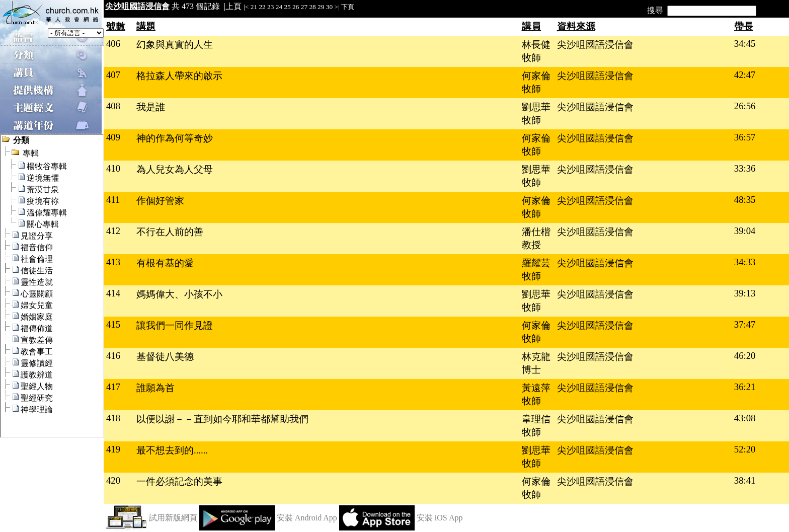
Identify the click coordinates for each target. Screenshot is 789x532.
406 (113, 44)
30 (329, 7)
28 (312, 7)
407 (113, 75)
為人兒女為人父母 (175, 169)
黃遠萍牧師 (536, 394)
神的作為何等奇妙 (175, 138)
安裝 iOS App (440, 518)
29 (321, 7)
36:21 (745, 387)
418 (113, 418)
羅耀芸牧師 (536, 270)
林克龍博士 (536, 363)
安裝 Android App (307, 518)
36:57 (745, 137)
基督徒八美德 (165, 357)
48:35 (745, 200)
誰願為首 (155, 388)
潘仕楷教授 (536, 238)
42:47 (745, 75)
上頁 (233, 6)
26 (296, 7)
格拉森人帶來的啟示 (179, 76)
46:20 (745, 356)
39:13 (745, 293)
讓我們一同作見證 (175, 325)
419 (113, 449)
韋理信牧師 (536, 426)
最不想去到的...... (172, 450)
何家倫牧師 (536, 82)
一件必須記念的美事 (179, 481)
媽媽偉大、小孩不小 (179, 294)
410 (113, 168)
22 (262, 7)
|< (246, 7)
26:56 (745, 106)
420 (113, 480)
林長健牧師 (536, 51)
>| (337, 7)
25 (287, 7)
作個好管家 (160, 201)
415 (113, 324)
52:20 (745, 449)
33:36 (745, 168)
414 (113, 293)
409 (113, 137)
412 (113, 231)
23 (270, 7)
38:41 (745, 480)
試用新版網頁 (173, 518)
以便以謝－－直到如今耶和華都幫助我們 (222, 419)
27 (304, 7)
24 (279, 7)
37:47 (745, 324)
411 (113, 200)
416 (113, 356)
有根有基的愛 (165, 263)
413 (113, 262)
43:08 (745, 418)
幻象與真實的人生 (175, 45)
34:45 (745, 44)
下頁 (348, 7)
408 (113, 106)
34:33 (745, 262)
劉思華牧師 (536, 113)
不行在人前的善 (170, 232)
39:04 (745, 231)
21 (254, 7)
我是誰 (151, 107)
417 (113, 387)
